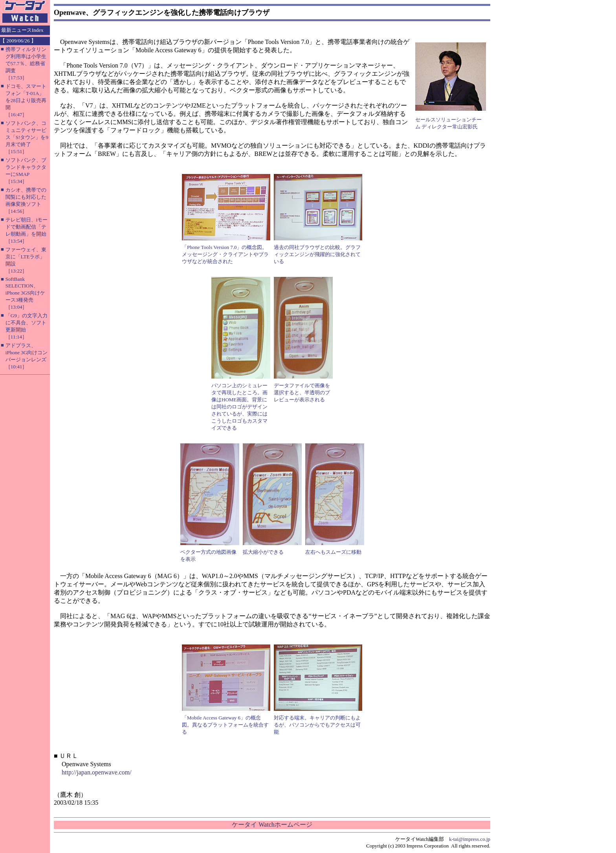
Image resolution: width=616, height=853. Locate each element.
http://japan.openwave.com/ (97, 772)
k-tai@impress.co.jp (470, 839)
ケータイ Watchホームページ (272, 825)
